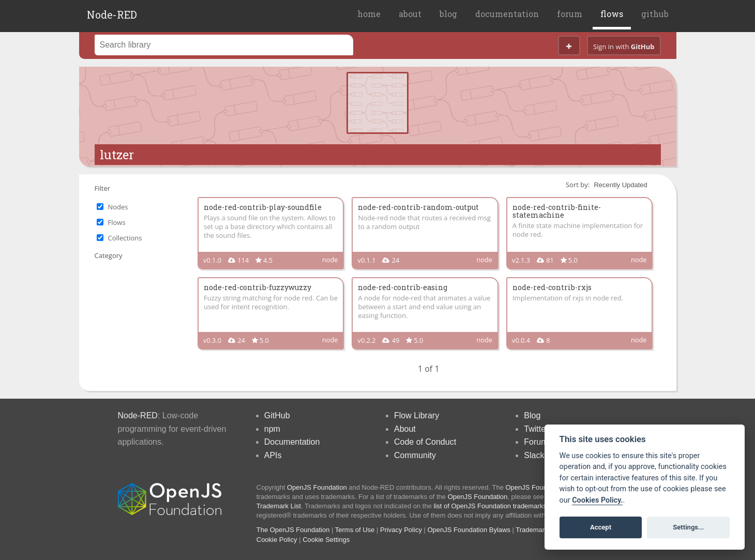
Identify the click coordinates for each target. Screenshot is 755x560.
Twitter (536, 429)
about (410, 14)
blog (448, 14)
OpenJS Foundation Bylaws (469, 530)
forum (570, 14)
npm (272, 429)
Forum (536, 442)
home (369, 14)
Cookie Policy (277, 540)
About (405, 429)
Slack (534, 455)
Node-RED (112, 14)
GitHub (277, 415)
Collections (125, 238)
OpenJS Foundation (317, 487)
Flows (117, 222)
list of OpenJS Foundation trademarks (490, 506)
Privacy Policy (401, 530)
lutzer (117, 155)
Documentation (292, 442)
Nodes (118, 207)
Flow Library (417, 415)
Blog (532, 415)
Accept (601, 527)
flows (612, 14)
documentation (507, 14)
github (655, 14)
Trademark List (279, 506)
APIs (273, 455)
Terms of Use (355, 530)
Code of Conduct (425, 442)
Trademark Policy (542, 530)
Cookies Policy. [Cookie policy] (597, 500)
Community (415, 455)
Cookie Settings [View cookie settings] (326, 540)
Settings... (688, 527)
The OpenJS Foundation (293, 530)
